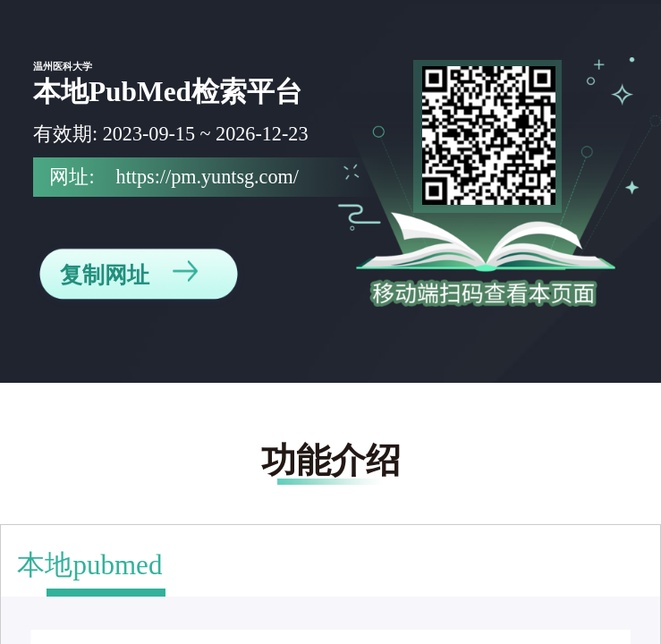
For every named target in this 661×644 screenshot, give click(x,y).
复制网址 (129, 274)
